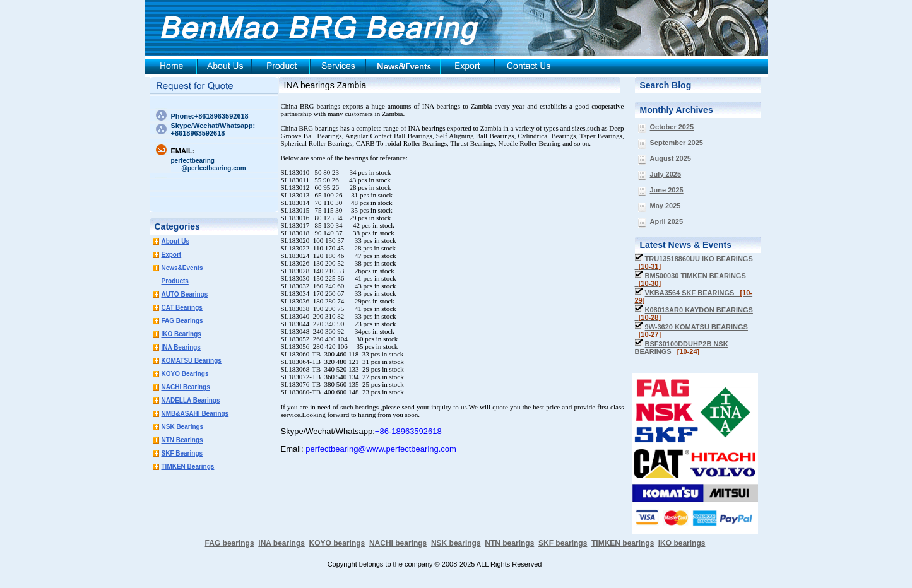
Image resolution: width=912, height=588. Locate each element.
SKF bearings (563, 543)
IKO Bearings (181, 334)
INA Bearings (181, 347)
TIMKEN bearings (623, 543)
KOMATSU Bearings (192, 361)
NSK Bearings (183, 427)
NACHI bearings (398, 543)
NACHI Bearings (186, 387)
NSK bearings (456, 543)
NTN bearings (509, 543)
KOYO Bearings (185, 374)
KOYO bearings (337, 543)
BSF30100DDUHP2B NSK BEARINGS (682, 348)
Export (172, 255)
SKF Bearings (182, 453)
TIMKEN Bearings (188, 467)
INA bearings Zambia (325, 85)
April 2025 (667, 221)
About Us (175, 241)
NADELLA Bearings (191, 400)
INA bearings (281, 543)
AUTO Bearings (185, 294)
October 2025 (672, 127)
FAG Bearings (182, 321)
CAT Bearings (182, 308)
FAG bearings (230, 543)
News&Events (182, 268)
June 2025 (667, 190)
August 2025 (671, 158)
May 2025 (666, 206)
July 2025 (666, 174)
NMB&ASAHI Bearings (195, 414)
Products (175, 281)
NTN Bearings (182, 440)
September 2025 (677, 143)
